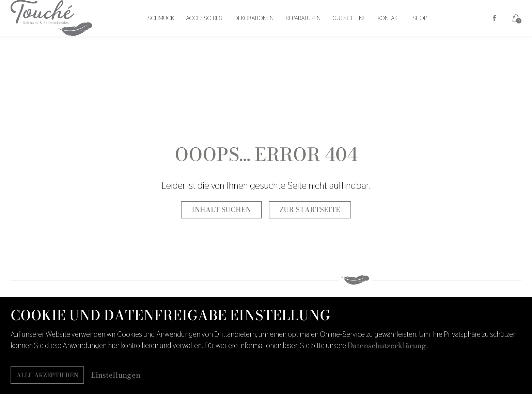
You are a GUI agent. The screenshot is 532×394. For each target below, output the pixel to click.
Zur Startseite (310, 210)
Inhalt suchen (221, 210)
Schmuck (169, 26)
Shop (417, 26)
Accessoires (211, 26)
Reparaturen (306, 26)
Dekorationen (259, 26)
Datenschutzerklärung (387, 345)
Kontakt (388, 26)
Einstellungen (116, 375)
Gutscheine (350, 26)
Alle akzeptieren (47, 375)
